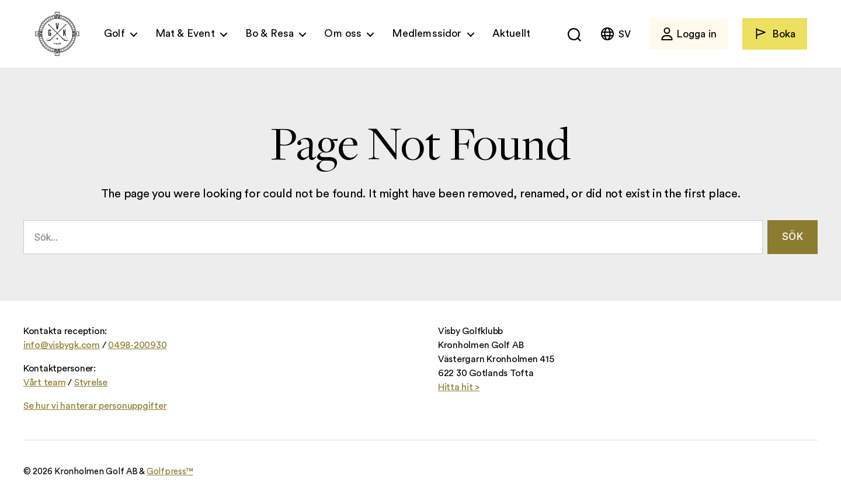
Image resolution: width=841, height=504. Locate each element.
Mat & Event (185, 33)
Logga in (689, 34)
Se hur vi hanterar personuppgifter (95, 406)
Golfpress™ (170, 472)
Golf (114, 33)
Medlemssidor (427, 33)
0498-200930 (137, 345)
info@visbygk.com (62, 345)
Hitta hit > (459, 387)
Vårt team (45, 383)
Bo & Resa (270, 33)
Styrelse (91, 383)
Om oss (343, 33)
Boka (775, 34)
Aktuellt (511, 33)
